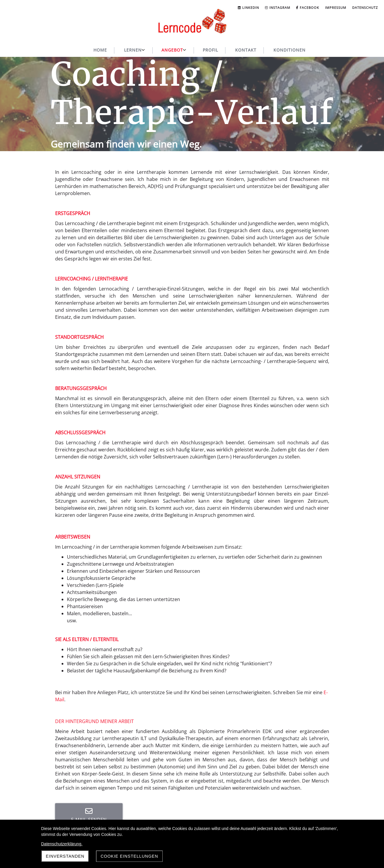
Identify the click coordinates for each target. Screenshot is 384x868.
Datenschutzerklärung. (62, 844)
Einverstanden (65, 856)
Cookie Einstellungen (129, 856)
